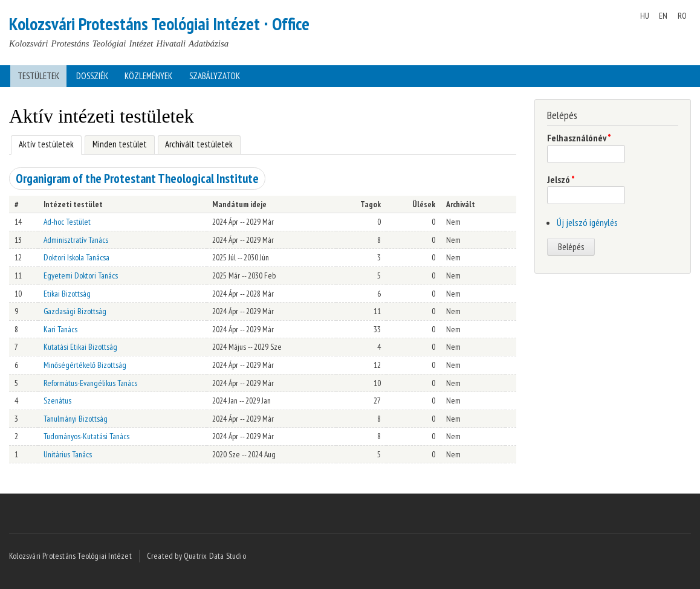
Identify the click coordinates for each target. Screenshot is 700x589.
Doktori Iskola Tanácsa (76, 257)
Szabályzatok (215, 76)
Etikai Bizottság (67, 294)
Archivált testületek (199, 144)
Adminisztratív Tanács (76, 240)
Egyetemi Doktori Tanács (81, 275)
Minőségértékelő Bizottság (85, 365)
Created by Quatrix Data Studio (196, 556)
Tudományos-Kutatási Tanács (86, 436)
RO (682, 16)
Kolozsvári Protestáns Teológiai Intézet (70, 556)
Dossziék (92, 76)
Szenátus (57, 401)
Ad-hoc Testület (67, 222)
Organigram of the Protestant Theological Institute (137, 179)
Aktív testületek (42, 143)
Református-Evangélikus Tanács (90, 383)
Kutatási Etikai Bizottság (80, 347)
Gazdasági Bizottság (75, 311)
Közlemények (148, 76)
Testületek (38, 76)
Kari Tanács (60, 329)
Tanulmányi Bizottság (76, 419)
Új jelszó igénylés (587, 222)
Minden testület (120, 144)
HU (645, 16)
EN (663, 16)
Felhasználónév (579, 138)
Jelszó (561, 179)
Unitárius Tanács (68, 454)
